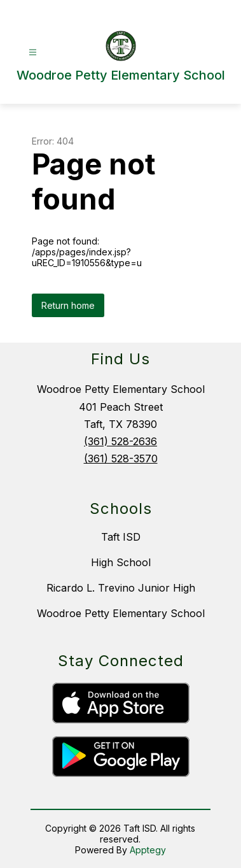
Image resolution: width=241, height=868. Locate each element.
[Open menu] (33, 53)
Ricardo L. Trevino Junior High (121, 588)
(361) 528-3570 (121, 459)
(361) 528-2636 (120, 441)
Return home (68, 305)
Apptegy (148, 850)
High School (121, 562)
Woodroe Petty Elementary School (121, 613)
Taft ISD (121, 537)
